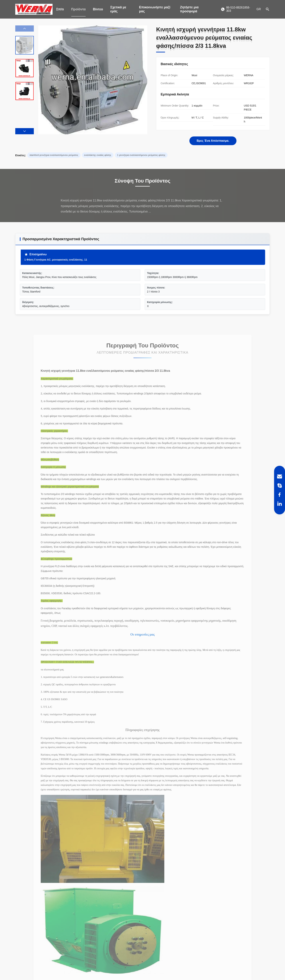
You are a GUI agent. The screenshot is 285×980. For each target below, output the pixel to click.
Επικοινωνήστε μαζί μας (155, 9)
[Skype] (280, 486)
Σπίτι (60, 9)
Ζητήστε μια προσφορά (189, 9)
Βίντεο (98, 9)
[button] (25, 131)
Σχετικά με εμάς (118, 9)
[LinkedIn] (280, 504)
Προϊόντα (79, 9)
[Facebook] (280, 495)
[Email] (280, 476)
